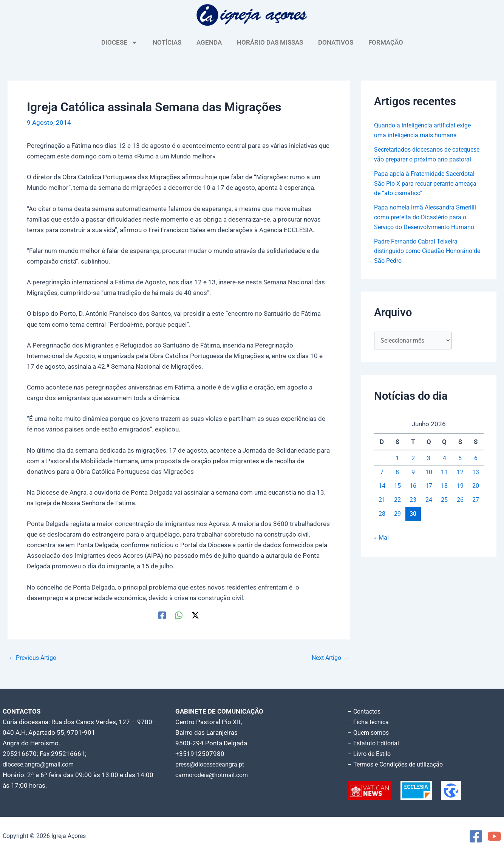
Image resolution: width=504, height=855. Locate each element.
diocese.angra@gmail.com (41, 764)
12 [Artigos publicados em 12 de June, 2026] (460, 482)
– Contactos (365, 711)
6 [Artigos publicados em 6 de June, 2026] (476, 468)
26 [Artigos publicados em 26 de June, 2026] (460, 510)
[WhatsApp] (179, 615)
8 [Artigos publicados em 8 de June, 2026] (397, 482)
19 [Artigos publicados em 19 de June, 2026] (460, 496)
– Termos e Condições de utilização (399, 764)
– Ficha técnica (369, 722)
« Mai (382, 548)
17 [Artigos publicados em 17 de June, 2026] (429, 496)
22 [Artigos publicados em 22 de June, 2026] (397, 510)
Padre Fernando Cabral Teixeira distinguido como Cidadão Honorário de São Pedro (427, 260)
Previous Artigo (34, 658)
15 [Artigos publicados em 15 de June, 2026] (397, 496)
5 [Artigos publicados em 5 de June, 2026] (460, 468)
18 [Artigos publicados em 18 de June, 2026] (444, 496)
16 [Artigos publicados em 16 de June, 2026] (413, 496)
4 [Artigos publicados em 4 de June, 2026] (444, 468)
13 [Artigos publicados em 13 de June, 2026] (476, 482)
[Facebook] (162, 615)
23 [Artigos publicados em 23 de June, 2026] (413, 510)
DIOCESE (119, 43)
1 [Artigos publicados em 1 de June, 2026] (397, 468)
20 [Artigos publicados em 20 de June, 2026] (476, 496)
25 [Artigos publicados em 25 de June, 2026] (444, 510)
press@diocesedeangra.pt (213, 764)
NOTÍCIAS (167, 42)
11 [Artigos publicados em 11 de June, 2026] (444, 482)
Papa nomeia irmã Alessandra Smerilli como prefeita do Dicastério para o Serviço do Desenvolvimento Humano (428, 227)
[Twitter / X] (195, 615)
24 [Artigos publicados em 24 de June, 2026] (429, 510)
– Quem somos (370, 732)
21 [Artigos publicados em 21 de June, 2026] (382, 510)
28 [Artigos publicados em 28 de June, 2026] (382, 524)
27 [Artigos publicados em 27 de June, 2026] (476, 510)
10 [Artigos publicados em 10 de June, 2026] (429, 482)
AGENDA (209, 42)
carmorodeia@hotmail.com (214, 775)
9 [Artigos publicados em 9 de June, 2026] (413, 482)
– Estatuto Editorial (375, 743)
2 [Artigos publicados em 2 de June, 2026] (413, 468)
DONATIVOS (336, 42)
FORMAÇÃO (386, 42)
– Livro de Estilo (371, 754)
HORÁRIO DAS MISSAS (270, 42)
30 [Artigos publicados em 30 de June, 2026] (413, 523)
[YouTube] (494, 836)
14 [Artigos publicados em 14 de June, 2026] (382, 496)
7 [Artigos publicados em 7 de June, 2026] (382, 482)
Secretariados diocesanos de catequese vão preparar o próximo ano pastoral (423, 159)
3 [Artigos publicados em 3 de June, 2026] (429, 468)
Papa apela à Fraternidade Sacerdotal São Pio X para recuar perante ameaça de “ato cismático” (429, 193)
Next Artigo (329, 658)
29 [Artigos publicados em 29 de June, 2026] (397, 524)
